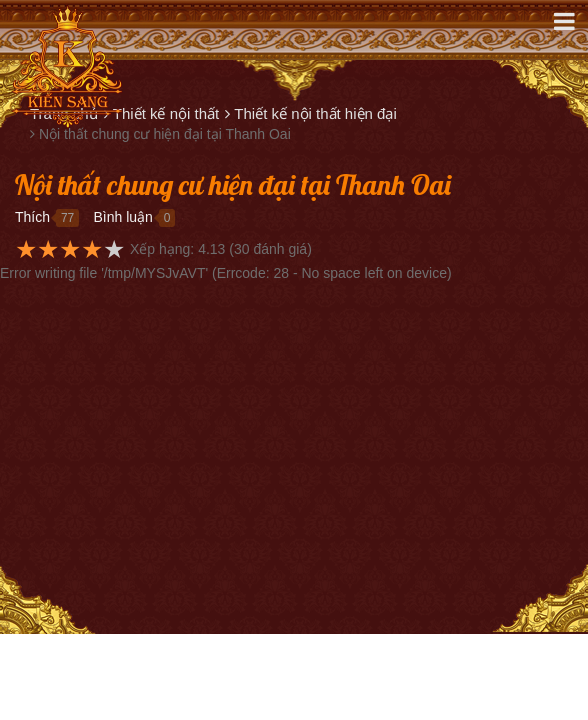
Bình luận (122, 217)
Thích (32, 217)
